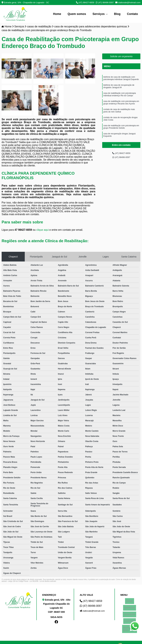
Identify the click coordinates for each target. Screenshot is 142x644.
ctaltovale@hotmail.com (128, 3)
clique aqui (42, 230)
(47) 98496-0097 (105, 3)
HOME (129, 600)
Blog (117, 14)
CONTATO (129, 612)
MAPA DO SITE (130, 616)
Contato (132, 14)
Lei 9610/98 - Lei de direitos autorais (43, 582)
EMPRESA (130, 604)
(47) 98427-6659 (85, 3)
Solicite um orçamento (121, 57)
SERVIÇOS (129, 608)
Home (57, 14)
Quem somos (77, 14)
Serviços (99, 14)
